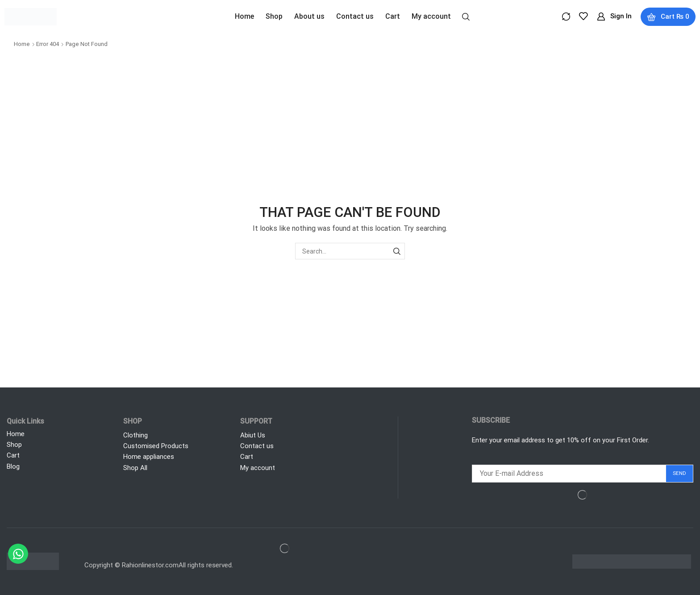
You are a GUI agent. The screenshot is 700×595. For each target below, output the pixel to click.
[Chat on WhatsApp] (18, 554)
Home (22, 44)
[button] (465, 16)
